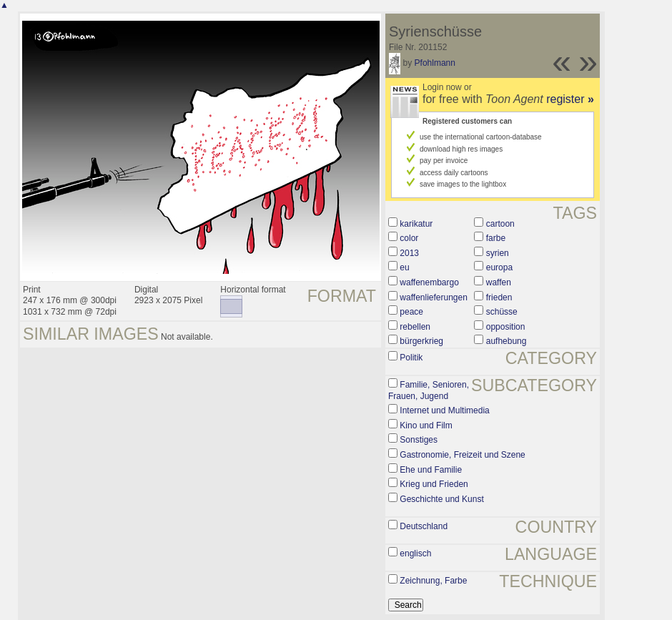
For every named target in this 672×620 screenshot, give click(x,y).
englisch (415, 553)
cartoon (500, 224)
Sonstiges (419, 440)
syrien (498, 253)
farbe (496, 238)
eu (404, 267)
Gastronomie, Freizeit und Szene (462, 455)
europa (499, 267)
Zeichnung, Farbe (433, 581)
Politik (411, 358)
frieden (499, 297)
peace (411, 312)
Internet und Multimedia (444, 410)
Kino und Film (426, 425)
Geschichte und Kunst (441, 499)
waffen (499, 282)
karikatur (416, 224)
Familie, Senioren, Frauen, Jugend (429, 390)
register (570, 99)
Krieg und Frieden (434, 484)
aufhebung (507, 341)
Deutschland (424, 526)
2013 (409, 253)
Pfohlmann (435, 63)
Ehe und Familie (431, 470)
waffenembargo (429, 282)
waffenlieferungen (434, 297)
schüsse (502, 312)
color (409, 238)
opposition (506, 327)
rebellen (415, 327)
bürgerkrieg (421, 341)
